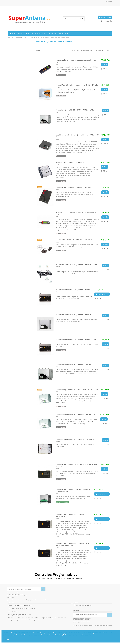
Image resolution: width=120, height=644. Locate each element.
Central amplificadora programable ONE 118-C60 (75, 415)
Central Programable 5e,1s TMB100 (70, 162)
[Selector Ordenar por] (100, 50)
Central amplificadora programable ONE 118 (73, 365)
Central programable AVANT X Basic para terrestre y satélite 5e (72, 544)
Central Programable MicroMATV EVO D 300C (74, 187)
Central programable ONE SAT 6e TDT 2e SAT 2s (75, 110)
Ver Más (105, 65)
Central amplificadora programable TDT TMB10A (75, 439)
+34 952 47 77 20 (16, 612)
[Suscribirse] (43, 589)
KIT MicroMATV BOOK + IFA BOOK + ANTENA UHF (75, 240)
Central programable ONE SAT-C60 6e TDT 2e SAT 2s (77, 390)
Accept (7, 639)
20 (109, 50)
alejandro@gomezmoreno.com (21, 615)
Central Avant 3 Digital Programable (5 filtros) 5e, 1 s (77, 85)
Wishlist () (108, 2)
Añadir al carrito (102, 294)
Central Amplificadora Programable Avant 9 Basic (76, 340)
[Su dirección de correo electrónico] (24, 589)
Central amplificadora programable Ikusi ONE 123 (76, 315)
